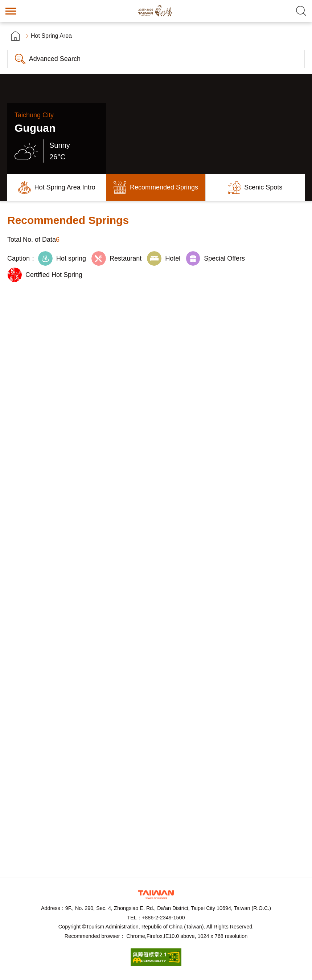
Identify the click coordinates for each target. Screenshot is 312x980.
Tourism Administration (156, 895)
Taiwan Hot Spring (156, 11)
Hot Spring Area (51, 36)
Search (301, 11)
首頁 (15, 36)
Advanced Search (55, 59)
